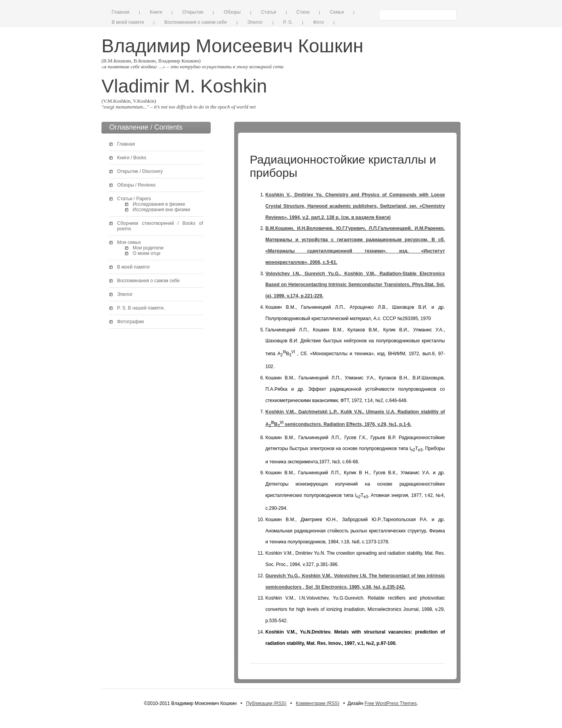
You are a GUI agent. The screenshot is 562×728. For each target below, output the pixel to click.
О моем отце (147, 253)
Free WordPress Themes (391, 703)
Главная (121, 12)
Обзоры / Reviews (136, 185)
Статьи (269, 12)
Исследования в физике (159, 204)
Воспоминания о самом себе (196, 22)
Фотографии (131, 322)
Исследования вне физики (162, 210)
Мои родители (148, 248)
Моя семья (129, 242)
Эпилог (255, 22)
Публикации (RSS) (266, 703)
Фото (318, 22)
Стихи (303, 12)
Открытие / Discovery (140, 171)
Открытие (193, 12)
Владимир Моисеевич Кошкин (232, 46)
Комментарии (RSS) (318, 703)
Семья (337, 12)
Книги (156, 12)
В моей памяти (128, 22)
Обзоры (232, 12)
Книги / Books (132, 158)
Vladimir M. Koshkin (184, 86)
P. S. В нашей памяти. (141, 308)
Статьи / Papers (134, 199)
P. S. (288, 22)
